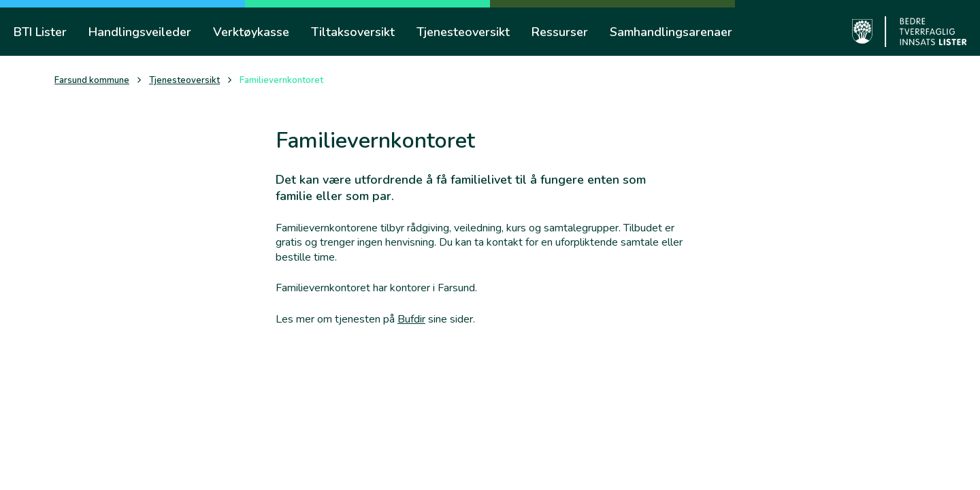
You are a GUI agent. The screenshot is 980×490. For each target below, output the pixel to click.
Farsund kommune (92, 81)
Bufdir (411, 319)
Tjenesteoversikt (184, 81)
